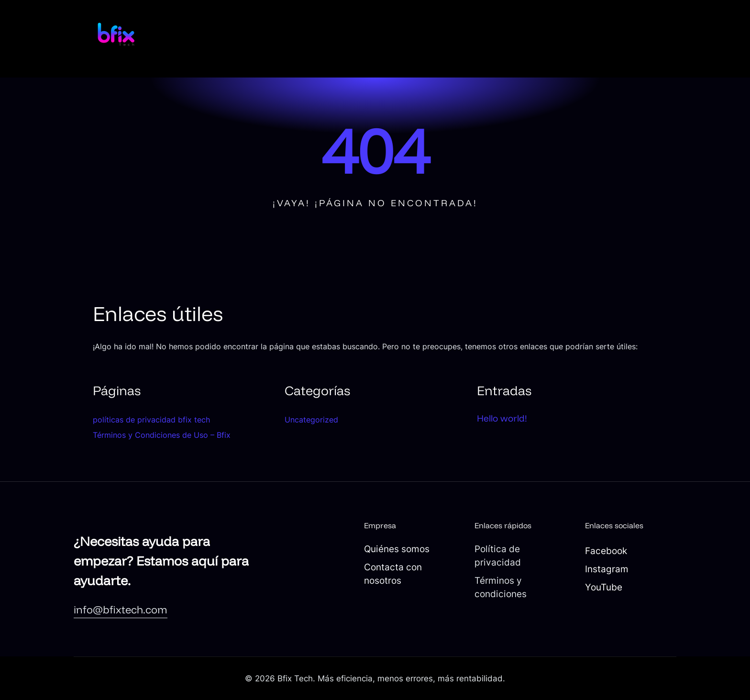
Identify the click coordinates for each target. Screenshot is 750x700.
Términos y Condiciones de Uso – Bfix (162, 435)
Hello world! (502, 418)
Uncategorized (311, 420)
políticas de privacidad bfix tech (151, 420)
